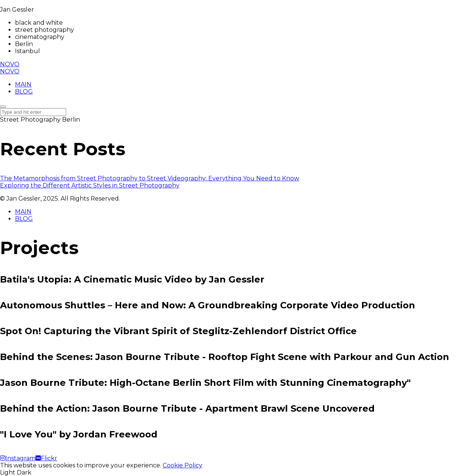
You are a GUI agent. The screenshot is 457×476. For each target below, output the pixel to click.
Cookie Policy (183, 465)
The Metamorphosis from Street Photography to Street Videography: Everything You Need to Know (150, 178)
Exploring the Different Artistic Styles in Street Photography (90, 185)
